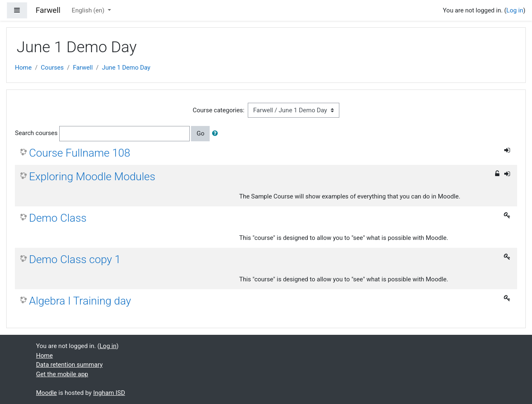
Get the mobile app (62, 374)
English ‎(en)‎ (89, 10)
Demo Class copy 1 (75, 259)
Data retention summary (69, 365)
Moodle (46, 393)
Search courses (36, 133)
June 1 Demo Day (126, 68)
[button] (217, 134)
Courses (52, 68)
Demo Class (58, 218)
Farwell (83, 68)
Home (23, 68)
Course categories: (219, 110)
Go (200, 133)
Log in (515, 10)
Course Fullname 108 (80, 153)
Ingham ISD (109, 393)
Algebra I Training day (80, 301)
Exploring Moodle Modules (92, 177)
